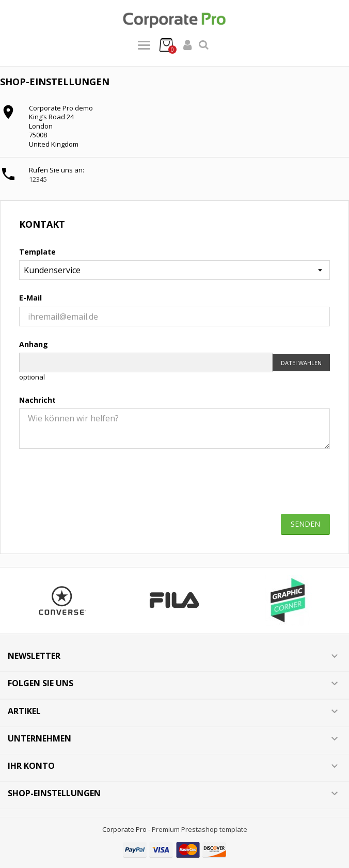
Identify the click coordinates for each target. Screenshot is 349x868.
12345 (38, 179)
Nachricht (37, 400)
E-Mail (30, 298)
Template (37, 252)
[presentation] (174, 485)
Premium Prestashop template (200, 829)
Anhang (34, 344)
